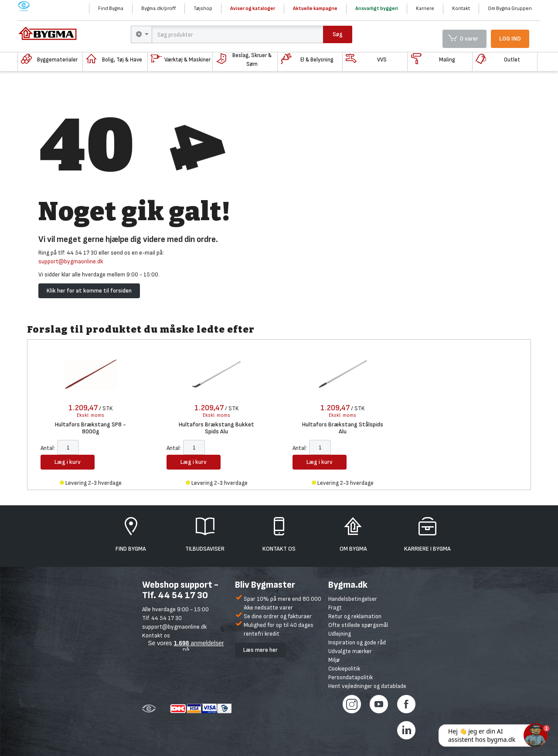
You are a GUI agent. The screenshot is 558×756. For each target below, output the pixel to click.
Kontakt (461, 9)
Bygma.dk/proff (158, 9)
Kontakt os (156, 635)
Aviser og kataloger (253, 9)
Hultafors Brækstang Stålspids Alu (343, 428)
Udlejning (340, 634)
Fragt (335, 608)
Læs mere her (260, 650)
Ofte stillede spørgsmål (358, 625)
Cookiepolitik (344, 669)
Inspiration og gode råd (357, 642)
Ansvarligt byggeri (377, 9)
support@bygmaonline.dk (71, 261)
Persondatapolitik (350, 677)
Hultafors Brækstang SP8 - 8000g (90, 428)
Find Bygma (111, 9)
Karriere (425, 9)
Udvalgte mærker (350, 651)
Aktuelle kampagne (315, 9)
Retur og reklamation (355, 616)
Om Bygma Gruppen (510, 9)
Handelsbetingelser (353, 599)
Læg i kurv (68, 462)
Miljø (334, 660)
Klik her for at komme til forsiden (89, 291)
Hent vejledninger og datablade (367, 686)
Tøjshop (203, 9)
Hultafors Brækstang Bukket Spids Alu (216, 428)
